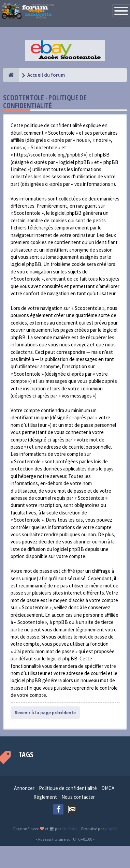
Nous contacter (78, 797)
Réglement (45, 797)
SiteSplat (69, 828)
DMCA (108, 788)
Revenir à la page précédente (45, 713)
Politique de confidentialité (68, 788)
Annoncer (24, 788)
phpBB (111, 828)
